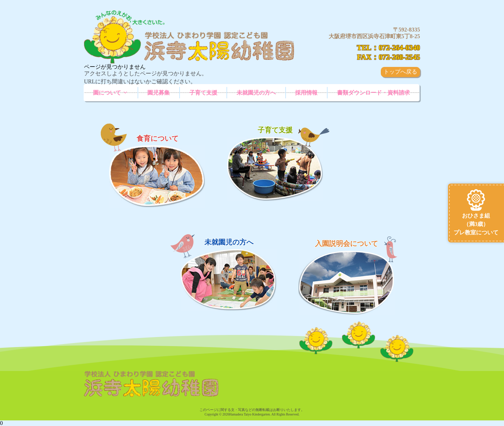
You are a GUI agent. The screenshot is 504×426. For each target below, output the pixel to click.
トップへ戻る (400, 72)
